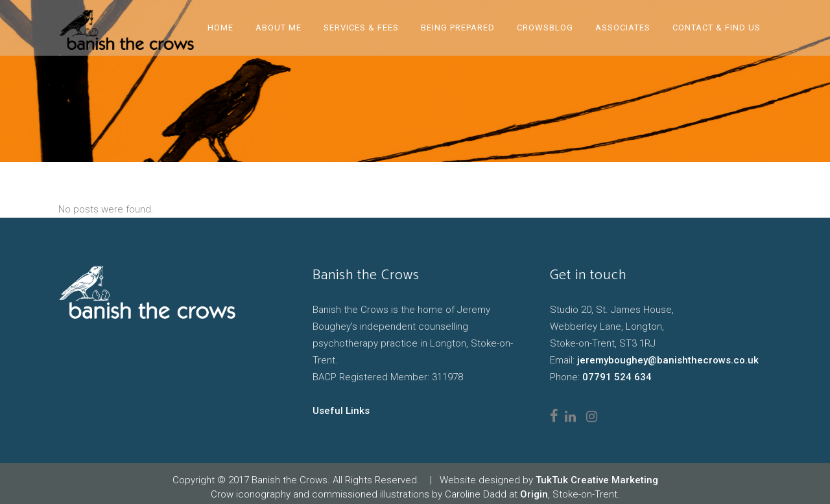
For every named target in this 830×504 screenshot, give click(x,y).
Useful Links (341, 411)
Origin (534, 494)
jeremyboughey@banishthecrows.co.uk (668, 360)
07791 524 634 (617, 377)
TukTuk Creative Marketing (597, 480)
